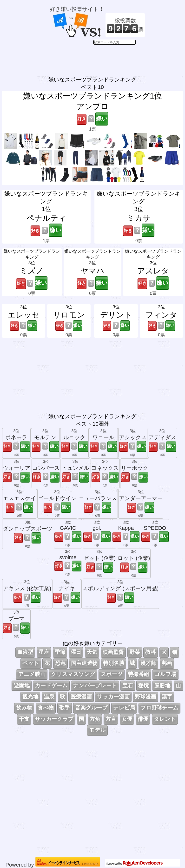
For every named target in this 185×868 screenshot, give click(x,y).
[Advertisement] (97, 57)
